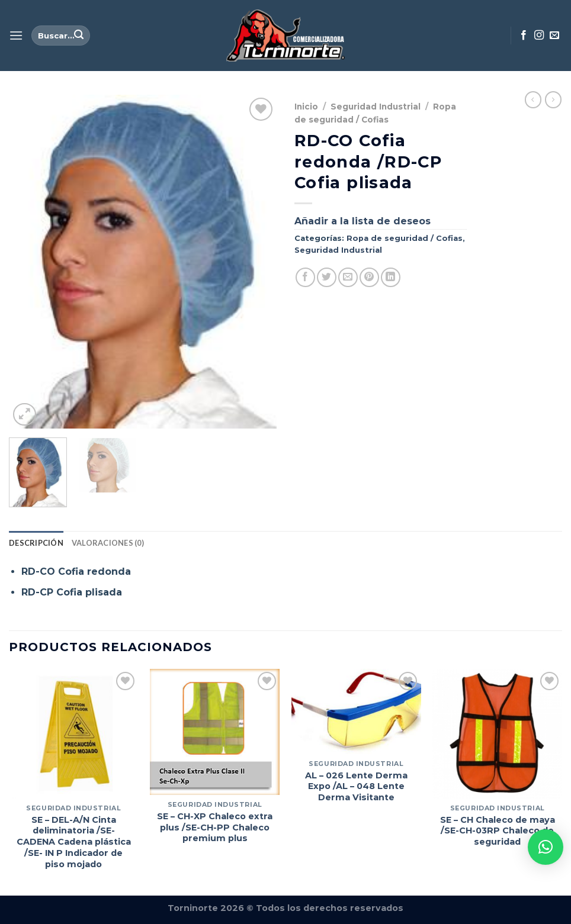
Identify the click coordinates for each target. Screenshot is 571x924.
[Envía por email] (348, 277)
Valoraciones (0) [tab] (108, 543)
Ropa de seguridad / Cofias (405, 238)
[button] (546, 847)
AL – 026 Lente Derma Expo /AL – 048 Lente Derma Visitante (356, 786)
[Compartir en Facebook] (305, 277)
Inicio (306, 107)
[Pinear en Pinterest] (369, 277)
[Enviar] (79, 36)
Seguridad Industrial (376, 107)
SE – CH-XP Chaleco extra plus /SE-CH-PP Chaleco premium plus (215, 827)
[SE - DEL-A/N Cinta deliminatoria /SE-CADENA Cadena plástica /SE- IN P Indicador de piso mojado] (74, 734)
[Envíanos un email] (554, 36)
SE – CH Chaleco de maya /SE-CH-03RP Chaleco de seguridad (498, 831)
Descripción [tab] (36, 543)
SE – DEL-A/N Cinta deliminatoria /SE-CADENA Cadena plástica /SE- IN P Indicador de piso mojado (74, 842)
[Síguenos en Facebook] (524, 36)
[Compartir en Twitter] (327, 277)
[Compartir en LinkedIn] (391, 277)
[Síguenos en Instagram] (539, 36)
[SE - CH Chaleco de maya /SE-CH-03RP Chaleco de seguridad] (497, 734)
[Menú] (16, 35)
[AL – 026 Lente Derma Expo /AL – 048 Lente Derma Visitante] (356, 711)
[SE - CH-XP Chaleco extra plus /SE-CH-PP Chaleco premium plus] (215, 732)
